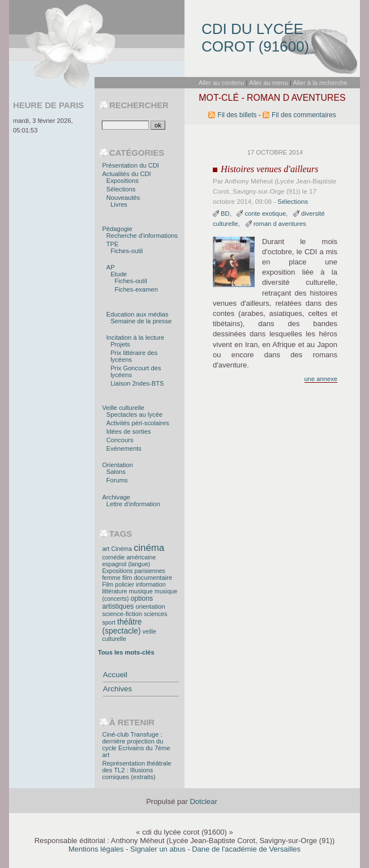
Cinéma (122, 549)
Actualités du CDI (126, 174)
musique (141, 591)
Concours (120, 440)
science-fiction (122, 614)
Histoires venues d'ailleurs (270, 169)
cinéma (149, 548)
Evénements (124, 448)
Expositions (123, 181)
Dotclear (203, 801)
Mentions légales (96, 849)
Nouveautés (123, 198)
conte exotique (265, 213)
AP (111, 267)
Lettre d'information (133, 504)
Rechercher (139, 105)
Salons (116, 472)
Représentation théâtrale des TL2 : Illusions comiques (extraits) (136, 770)
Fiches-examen (136, 289)
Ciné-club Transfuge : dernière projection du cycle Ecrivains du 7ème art (136, 745)
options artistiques (127, 602)
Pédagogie (117, 229)
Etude (119, 274)
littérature (114, 591)
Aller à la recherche (320, 83)
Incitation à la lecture (135, 337)
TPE (113, 244)
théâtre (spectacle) (122, 626)
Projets (120, 344)
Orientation (117, 465)
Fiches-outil (126, 251)
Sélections (293, 201)
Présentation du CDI (130, 165)
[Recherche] (125, 125)
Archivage (116, 497)
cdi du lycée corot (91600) (255, 38)
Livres (119, 204)
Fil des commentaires (304, 115)
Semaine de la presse (141, 321)
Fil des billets (237, 115)
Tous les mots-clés (126, 652)
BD (225, 213)
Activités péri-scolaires (138, 423)
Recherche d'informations (142, 236)
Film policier (118, 584)
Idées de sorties (129, 431)
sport (109, 622)
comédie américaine (129, 557)
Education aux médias (138, 314)
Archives (117, 689)
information (151, 584)
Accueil (115, 675)
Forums (117, 480)
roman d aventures (280, 224)
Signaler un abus (158, 849)
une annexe (321, 379)
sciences (155, 614)
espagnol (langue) (126, 564)
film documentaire (147, 578)
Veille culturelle (123, 408)
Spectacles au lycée (134, 414)
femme (111, 578)
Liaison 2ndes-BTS (137, 383)
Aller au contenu (222, 83)
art (106, 549)
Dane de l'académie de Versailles (246, 849)
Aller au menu (269, 83)
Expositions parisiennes (133, 571)
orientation (150, 606)
